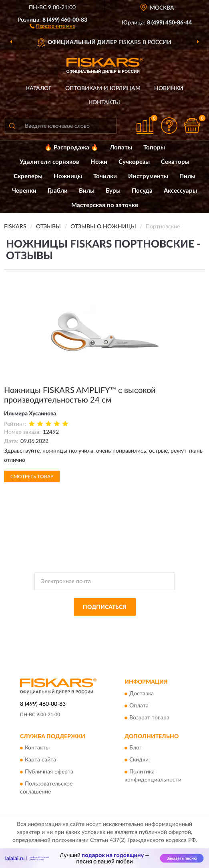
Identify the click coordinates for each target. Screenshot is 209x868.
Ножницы (68, 176)
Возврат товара (149, 718)
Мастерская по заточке (105, 205)
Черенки (24, 191)
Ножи (99, 162)
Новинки (169, 89)
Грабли (58, 191)
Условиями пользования (96, 632)
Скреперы (28, 176)
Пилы (187, 176)
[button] (52, 26)
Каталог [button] (39, 89)
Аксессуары (180, 191)
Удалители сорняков (49, 162)
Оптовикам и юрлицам (103, 89)
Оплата (139, 706)
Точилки (105, 176)
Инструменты (148, 176)
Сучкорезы (134, 162)
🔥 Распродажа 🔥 (71, 148)
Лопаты (121, 148)
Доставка (142, 694)
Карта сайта (40, 760)
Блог (136, 748)
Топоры (154, 148)
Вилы (87, 191)
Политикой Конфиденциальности (144, 625)
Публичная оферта (49, 772)
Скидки (139, 760)
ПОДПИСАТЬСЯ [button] (105, 607)
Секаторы (175, 162)
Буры (113, 191)
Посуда (142, 191)
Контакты (104, 103)
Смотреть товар (32, 477)
